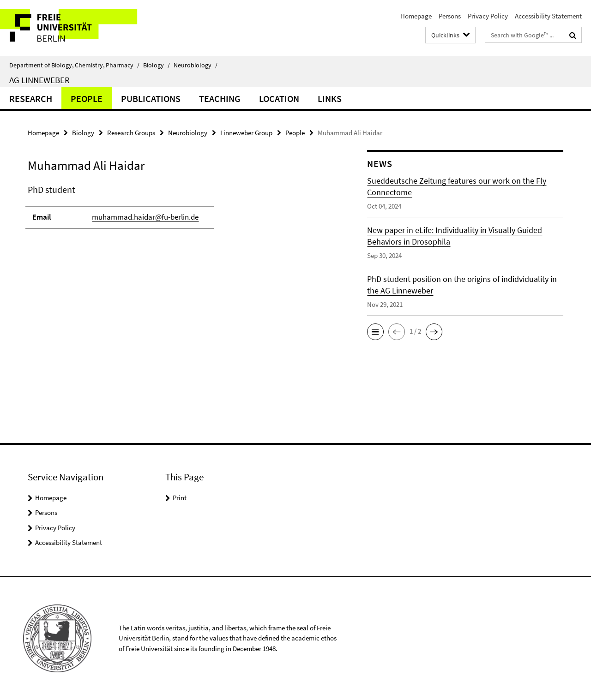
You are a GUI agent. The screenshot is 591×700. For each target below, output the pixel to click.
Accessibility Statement (548, 16)
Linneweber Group (246, 133)
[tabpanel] (181, 210)
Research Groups (131, 133)
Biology (157, 65)
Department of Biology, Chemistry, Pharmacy (74, 65)
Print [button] (180, 498)
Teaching (220, 99)
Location (279, 99)
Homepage (416, 16)
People (87, 99)
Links (330, 99)
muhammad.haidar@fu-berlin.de (145, 217)
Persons (450, 16)
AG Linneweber (39, 80)
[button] (375, 332)
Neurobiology (196, 65)
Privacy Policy (488, 16)
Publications (151, 99)
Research (31, 99)
